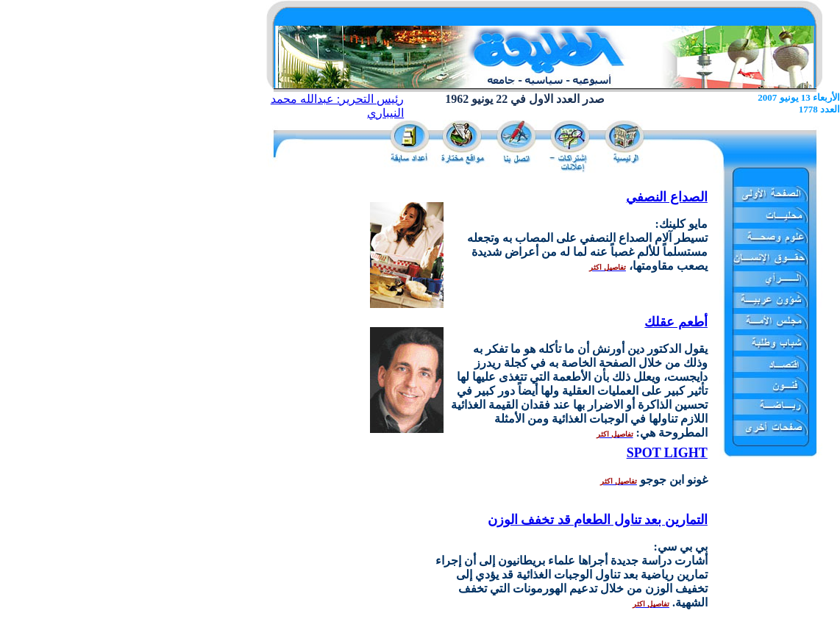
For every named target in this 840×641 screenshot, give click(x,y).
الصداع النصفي (667, 197)
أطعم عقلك (676, 322)
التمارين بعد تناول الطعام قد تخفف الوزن (598, 520)
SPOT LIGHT (667, 453)
